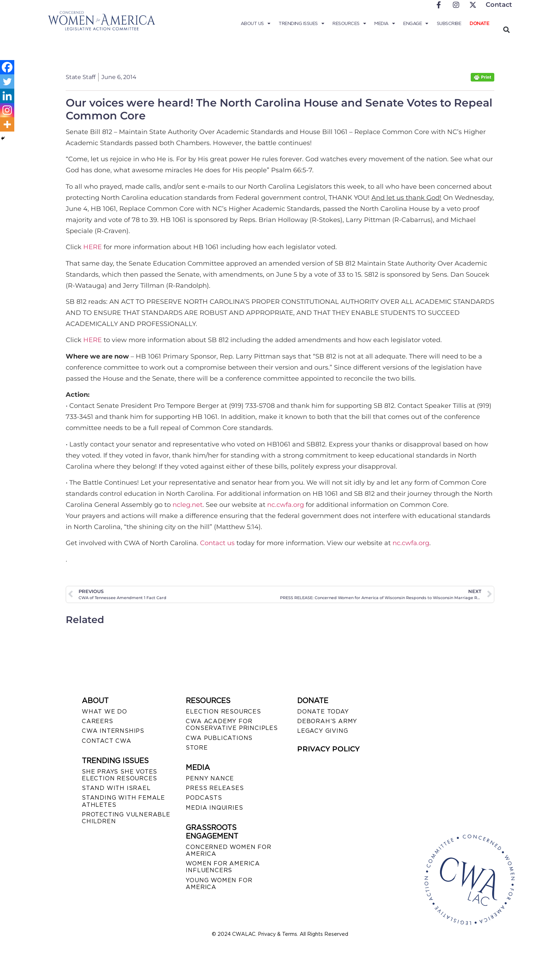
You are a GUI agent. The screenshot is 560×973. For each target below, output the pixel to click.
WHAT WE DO (104, 712)
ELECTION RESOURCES (223, 712)
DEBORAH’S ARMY (327, 721)
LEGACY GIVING (322, 731)
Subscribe (449, 23)
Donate (479, 23)
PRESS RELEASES (215, 788)
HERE (93, 247)
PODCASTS (204, 798)
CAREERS (97, 721)
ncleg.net (187, 505)
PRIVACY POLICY (328, 749)
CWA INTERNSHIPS (113, 731)
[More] (7, 124)
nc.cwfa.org (286, 505)
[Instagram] (7, 110)
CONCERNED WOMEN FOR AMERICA (228, 850)
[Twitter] (7, 82)
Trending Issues (301, 24)
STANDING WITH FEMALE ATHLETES (123, 801)
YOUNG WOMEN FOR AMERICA (219, 884)
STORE (197, 748)
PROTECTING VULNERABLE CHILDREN (126, 818)
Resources (349, 24)
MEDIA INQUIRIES (214, 808)
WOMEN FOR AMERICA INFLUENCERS (223, 867)
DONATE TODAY (323, 712)
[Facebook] (7, 67)
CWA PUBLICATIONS (219, 738)
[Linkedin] (7, 96)
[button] (506, 29)
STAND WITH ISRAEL (116, 788)
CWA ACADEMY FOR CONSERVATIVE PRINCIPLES (232, 725)
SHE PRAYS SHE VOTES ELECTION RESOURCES (119, 775)
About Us (256, 24)
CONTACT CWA (107, 741)
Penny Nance (210, 778)
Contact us (217, 543)
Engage (416, 24)
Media (384, 24)
